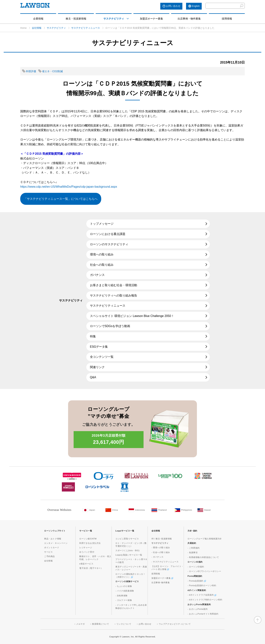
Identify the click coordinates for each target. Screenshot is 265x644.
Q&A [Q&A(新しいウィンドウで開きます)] (93, 377)
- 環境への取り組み (161, 548)
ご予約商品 (50, 556)
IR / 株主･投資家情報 (162, 539)
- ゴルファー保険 (124, 600)
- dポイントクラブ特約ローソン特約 (205, 600)
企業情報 (38, 19)
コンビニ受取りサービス (127, 539)
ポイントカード (52, 548)
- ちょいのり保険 (124, 586)
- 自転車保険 (121, 596)
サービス (48, 552)
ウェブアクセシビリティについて (175, 624)
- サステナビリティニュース (165, 562)
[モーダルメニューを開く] (128, 19)
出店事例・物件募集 (189, 19)
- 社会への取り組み (161, 552)
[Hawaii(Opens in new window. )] (207, 510)
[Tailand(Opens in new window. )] (161, 510)
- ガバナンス (158, 557)
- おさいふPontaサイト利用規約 (203, 614)
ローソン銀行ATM (88, 539)
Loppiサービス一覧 (125, 531)
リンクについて (124, 624)
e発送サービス (86, 564)
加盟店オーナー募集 (151, 19)
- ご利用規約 (194, 548)
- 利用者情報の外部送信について (203, 557)
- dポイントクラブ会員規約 (202, 595)
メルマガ (80, 624)
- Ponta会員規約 (197, 581)
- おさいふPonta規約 (198, 609)
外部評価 (31, 71)
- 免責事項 (192, 552)
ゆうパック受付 (87, 552)
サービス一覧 (86, 531)
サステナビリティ (114, 19)
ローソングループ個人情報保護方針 (205, 539)
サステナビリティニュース (86, 28)
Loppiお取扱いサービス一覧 (129, 555)
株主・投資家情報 (76, 19)
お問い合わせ (173, 6)
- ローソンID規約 (196, 567)
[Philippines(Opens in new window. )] (184, 510)
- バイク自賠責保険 (125, 591)
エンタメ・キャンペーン (56, 543)
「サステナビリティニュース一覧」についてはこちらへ (61, 199)
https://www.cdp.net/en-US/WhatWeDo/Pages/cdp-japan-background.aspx (69, 187)
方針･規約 (192, 531)
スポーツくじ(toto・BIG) (127, 550)
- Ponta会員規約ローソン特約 (202, 585)
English (196, 6)
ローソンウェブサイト (55, 531)
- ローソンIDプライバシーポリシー (204, 571)
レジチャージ (86, 548)
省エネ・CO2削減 (52, 71)
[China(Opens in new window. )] (115, 510)
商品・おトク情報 (53, 539)
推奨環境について (101, 624)
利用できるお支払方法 (90, 543)
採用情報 (227, 19)
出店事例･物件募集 (161, 582)
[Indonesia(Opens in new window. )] (138, 510)
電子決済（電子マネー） (91, 568)
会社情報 (37, 28)
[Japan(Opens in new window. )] (92, 510)
